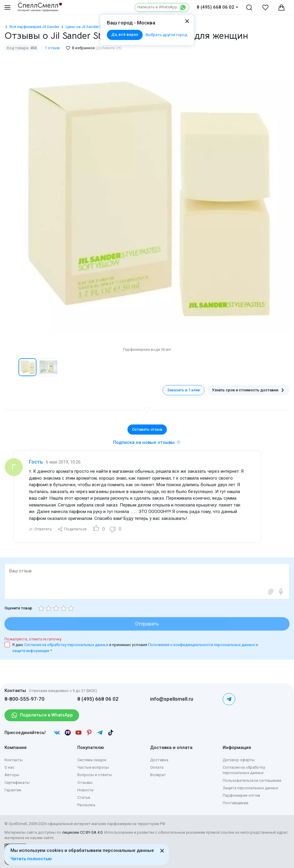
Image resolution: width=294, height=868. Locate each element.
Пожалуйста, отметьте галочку (33, 639)
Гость (36, 462)
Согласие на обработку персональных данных (67, 645)
